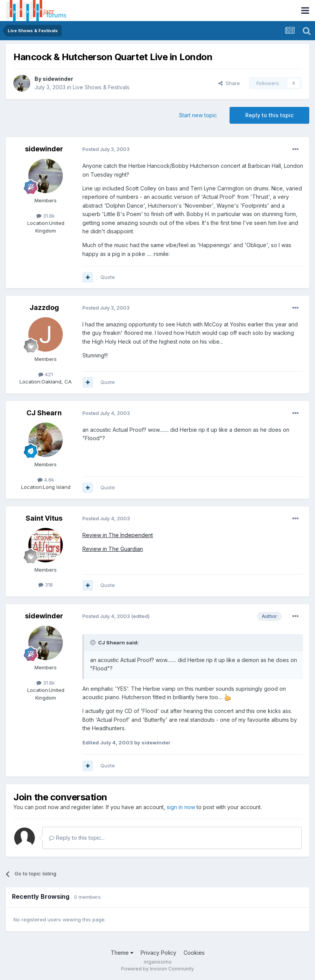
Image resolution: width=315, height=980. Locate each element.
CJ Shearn (44, 413)
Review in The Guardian (113, 549)
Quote (108, 277)
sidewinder (58, 79)
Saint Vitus (44, 518)
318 (46, 585)
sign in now (181, 807)
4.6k (46, 480)
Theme (122, 953)
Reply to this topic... (77, 838)
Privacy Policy (158, 953)
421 (46, 374)
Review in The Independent (118, 535)
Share (229, 83)
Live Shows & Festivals (101, 87)
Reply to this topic (269, 115)
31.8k (46, 216)
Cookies (194, 953)
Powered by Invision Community (157, 969)
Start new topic (198, 115)
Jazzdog (44, 307)
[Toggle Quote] (94, 642)
